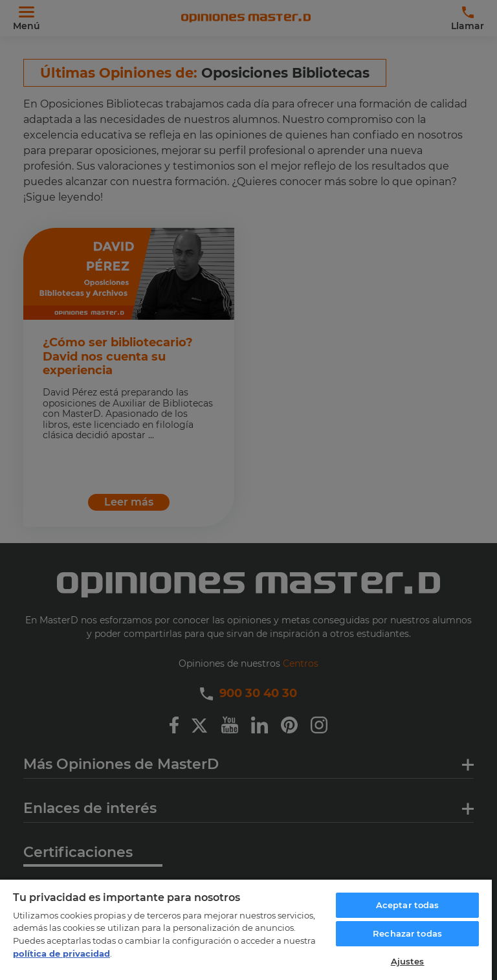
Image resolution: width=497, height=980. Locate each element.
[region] (246, 929)
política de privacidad (61, 953)
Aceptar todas (408, 905)
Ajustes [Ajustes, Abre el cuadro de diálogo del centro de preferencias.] (408, 961)
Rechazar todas (407, 933)
